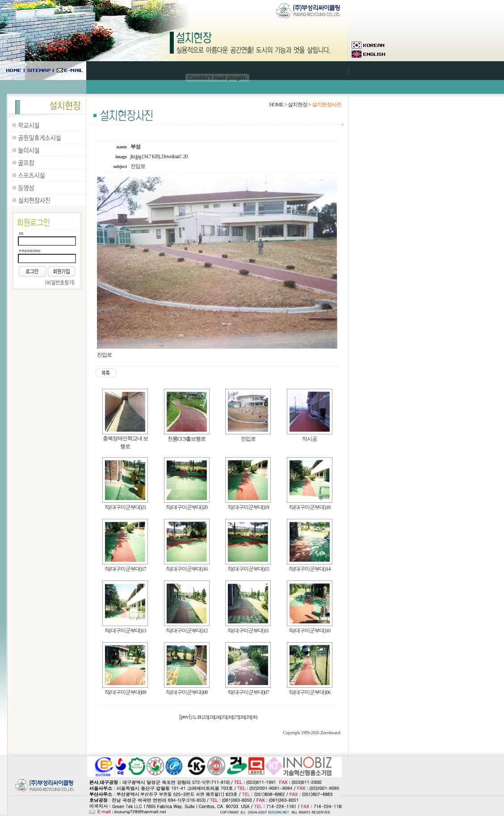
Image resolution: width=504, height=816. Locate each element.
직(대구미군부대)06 (309, 692)
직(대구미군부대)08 (187, 692)
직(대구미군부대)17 (125, 569)
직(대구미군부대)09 (125, 692)
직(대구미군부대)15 (248, 569)
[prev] (185, 717)
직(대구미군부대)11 (248, 631)
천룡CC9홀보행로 (187, 439)
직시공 (309, 439)
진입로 (248, 439)
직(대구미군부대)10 (309, 631)
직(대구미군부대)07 (248, 692)
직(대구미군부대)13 (125, 631)
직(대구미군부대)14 (309, 569)
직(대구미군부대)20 (187, 507)
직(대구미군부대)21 (125, 507)
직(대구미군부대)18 (309, 507)
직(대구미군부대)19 (248, 507)
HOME (276, 105)
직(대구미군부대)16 (187, 569)
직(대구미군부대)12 (187, 631)
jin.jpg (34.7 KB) (145, 156)
